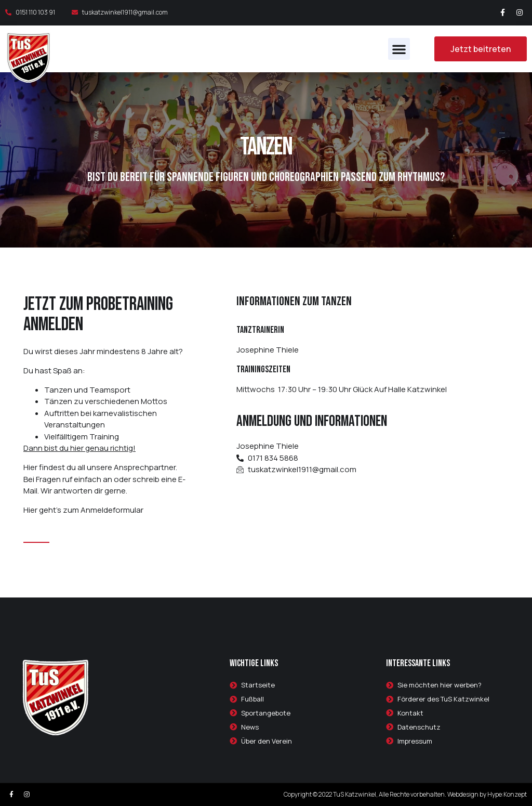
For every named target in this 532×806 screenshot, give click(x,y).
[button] (399, 49)
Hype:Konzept (507, 794)
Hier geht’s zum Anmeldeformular (83, 510)
